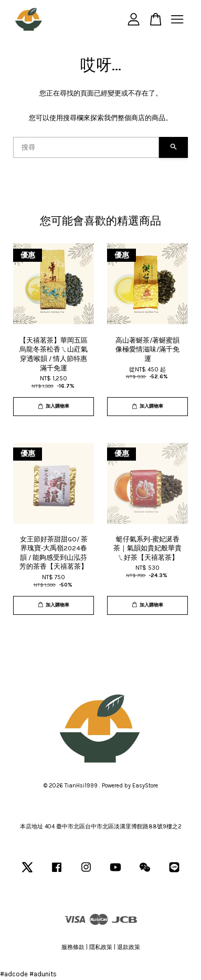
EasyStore (145, 786)
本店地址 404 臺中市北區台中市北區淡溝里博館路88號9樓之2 (101, 827)
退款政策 (129, 947)
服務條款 (73, 947)
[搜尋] (86, 147)
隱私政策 (101, 947)
